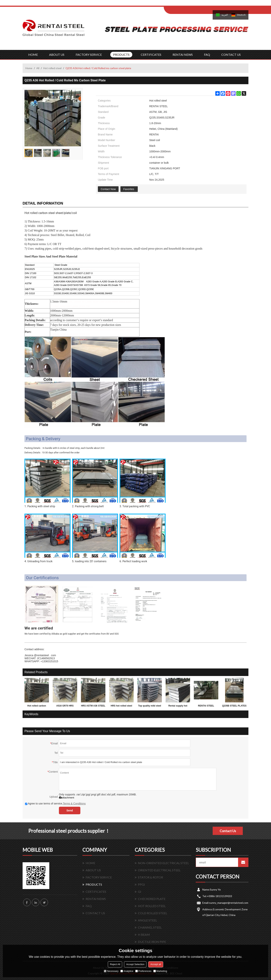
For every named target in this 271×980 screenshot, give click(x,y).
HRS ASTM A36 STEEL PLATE (93, 707)
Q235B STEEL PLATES (234, 706)
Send (70, 810)
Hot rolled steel (52, 68)
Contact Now (108, 189)
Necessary (111, 971)
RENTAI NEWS (183, 55)
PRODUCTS (121, 55)
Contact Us (228, 831)
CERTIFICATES (151, 55)
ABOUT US (57, 55)
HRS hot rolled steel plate (121, 707)
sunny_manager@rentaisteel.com (229, 903)
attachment (67, 798)
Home (29, 68)
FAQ (207, 55)
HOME (33, 55)
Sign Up (195, 4)
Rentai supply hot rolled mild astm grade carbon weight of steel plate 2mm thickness (178, 707)
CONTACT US (231, 55)
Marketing (160, 971)
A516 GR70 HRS (65, 706)
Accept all (156, 964)
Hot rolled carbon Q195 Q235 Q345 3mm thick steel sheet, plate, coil (37, 707)
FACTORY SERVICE (89, 55)
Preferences (143, 971)
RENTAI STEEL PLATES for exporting (206, 707)
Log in (187, 4)
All (38, 68)
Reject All (115, 964)
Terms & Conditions (74, 804)
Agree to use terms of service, (55, 804)
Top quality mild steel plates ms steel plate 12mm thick (150, 707)
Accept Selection (135, 964)
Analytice (127, 971)
